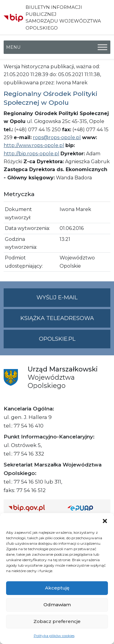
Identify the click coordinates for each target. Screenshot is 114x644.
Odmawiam (57, 605)
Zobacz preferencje (57, 621)
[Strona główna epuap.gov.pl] (87, 508)
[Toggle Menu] (102, 47)
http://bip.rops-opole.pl (31, 154)
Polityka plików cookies (54, 636)
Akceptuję (57, 588)
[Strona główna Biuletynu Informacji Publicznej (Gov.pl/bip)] (33, 508)
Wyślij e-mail (73, 300)
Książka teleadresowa (57, 318)
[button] (105, 521)
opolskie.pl (57, 339)
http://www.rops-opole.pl (34, 145)
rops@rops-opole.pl (57, 137)
